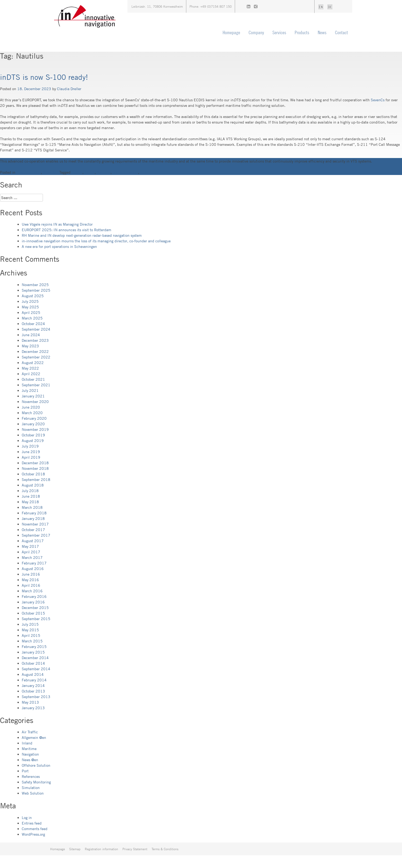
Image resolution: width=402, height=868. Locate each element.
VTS (143, 172)
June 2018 (31, 496)
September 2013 (36, 697)
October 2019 (33, 435)
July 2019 (30, 446)
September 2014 (36, 669)
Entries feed (32, 823)
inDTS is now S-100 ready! (44, 77)
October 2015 (33, 613)
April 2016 (31, 585)
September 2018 (36, 479)
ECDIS (77, 172)
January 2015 (33, 652)
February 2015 (34, 646)
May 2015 (30, 630)
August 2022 (33, 363)
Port (25, 771)
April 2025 (31, 312)
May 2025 (30, 307)
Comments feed (35, 829)
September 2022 (36, 357)
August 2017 (33, 541)
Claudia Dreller (69, 89)
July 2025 (30, 301)
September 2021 (36, 385)
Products (302, 32)
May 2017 (30, 546)
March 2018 (32, 507)
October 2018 (33, 474)
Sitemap (75, 849)
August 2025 (33, 296)
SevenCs (378, 100)
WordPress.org (33, 834)
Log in (27, 817)
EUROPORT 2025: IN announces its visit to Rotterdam (67, 230)
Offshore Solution (36, 765)
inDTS (90, 172)
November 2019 (35, 429)
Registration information (101, 849)
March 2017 (32, 557)
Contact (341, 32)
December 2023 (35, 340)
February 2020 (34, 418)
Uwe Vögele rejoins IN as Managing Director (57, 224)
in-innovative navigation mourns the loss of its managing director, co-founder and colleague (96, 241)
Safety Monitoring (36, 782)
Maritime (29, 749)
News (322, 32)
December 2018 (35, 463)
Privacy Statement (135, 849)
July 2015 (30, 624)
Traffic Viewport (125, 172)
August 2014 (33, 674)
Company (256, 32)
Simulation (31, 788)
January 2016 (33, 602)
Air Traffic (30, 732)
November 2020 (35, 402)
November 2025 (35, 285)
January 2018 (33, 518)
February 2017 (34, 563)
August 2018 (33, 485)
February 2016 (34, 596)
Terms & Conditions (165, 849)
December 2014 (35, 658)
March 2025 (32, 318)
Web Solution (33, 793)
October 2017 (33, 530)
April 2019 (31, 457)
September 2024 (36, 329)
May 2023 (30, 346)
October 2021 (33, 379)
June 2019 (31, 452)
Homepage (231, 32)
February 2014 (34, 680)
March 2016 (32, 591)
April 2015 (31, 635)
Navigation (30, 754)
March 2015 (32, 641)
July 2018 (30, 491)
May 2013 (30, 702)
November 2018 (35, 468)
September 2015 (36, 619)
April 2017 (31, 552)
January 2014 (33, 685)
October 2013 (33, 691)
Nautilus (104, 172)
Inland (27, 743)
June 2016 (31, 574)
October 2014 (33, 663)
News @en (51, 172)
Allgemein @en (29, 172)
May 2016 (30, 580)
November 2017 (35, 524)
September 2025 (36, 290)
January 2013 (33, 708)
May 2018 (30, 502)
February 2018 (34, 513)
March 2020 (32, 413)
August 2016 (33, 569)
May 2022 (30, 368)
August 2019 (33, 440)
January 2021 (33, 396)
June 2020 (31, 407)
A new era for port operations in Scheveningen (59, 246)
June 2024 (31, 335)
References (31, 776)
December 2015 (35, 608)
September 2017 (36, 535)
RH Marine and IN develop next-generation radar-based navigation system (82, 235)
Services (279, 32)
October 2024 (33, 324)
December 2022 (35, 351)
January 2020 (33, 424)
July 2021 (30, 390)
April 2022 (31, 374)
